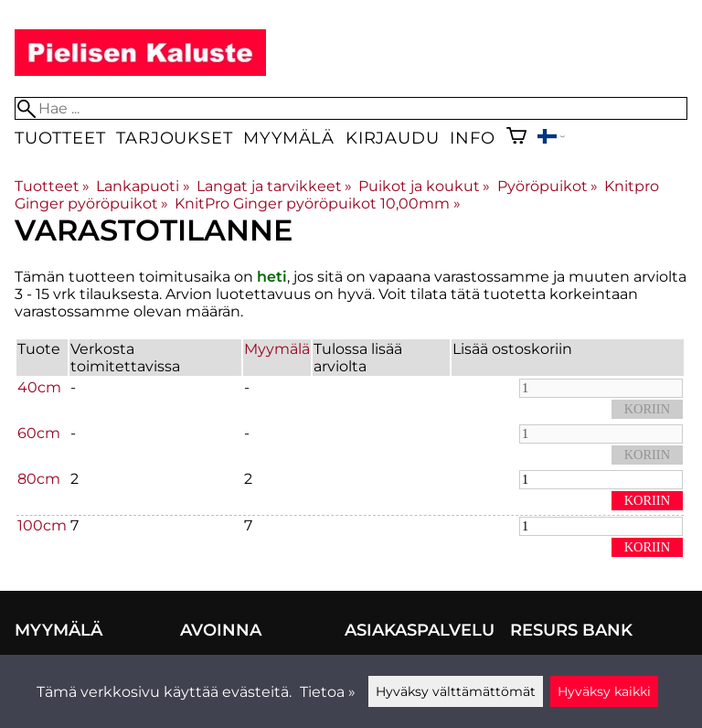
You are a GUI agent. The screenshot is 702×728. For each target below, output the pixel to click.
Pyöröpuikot (548, 186)
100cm (42, 525)
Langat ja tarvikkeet (274, 186)
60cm (39, 433)
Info (472, 138)
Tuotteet (60, 138)
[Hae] (351, 108)
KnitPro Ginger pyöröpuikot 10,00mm (317, 203)
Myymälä (289, 138)
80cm (39, 479)
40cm (39, 387)
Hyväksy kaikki (604, 691)
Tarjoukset (174, 138)
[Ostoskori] (516, 138)
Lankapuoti (143, 186)
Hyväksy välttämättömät (456, 691)
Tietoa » (328, 692)
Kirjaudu (392, 138)
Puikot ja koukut (424, 186)
